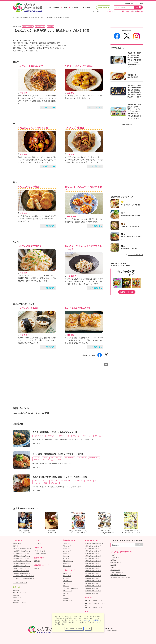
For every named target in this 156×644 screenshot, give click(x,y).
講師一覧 (16, 546)
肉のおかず (76, 436)
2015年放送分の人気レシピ (93, 568)
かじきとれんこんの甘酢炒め (79, 66)
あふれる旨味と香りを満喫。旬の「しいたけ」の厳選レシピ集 (60, 477)
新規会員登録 (129, 4)
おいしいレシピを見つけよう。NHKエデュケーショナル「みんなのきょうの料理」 (28, 7)
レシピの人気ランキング (20, 583)
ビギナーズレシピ (40, 551)
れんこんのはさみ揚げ (28, 187)
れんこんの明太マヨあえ (29, 246)
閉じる (88, 629)
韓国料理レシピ (67, 601)
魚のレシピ (66, 558)
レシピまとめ (40, 26)
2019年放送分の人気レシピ (93, 578)
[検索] (124, 545)
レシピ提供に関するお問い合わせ (120, 577)
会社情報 (113, 565)
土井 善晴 (108, 11)
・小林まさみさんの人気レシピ (22, 573)
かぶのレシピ (67, 551)
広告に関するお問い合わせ (118, 575)
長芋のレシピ (67, 549)
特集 (66, 8)
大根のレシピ (67, 546)
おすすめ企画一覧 (127, 125)
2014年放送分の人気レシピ (93, 566)
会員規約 (113, 560)
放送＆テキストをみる (127, 292)
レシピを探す (54, 8)
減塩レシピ (16, 590)
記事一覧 (75, 8)
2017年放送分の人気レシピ (93, 573)
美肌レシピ (16, 595)
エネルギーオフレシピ (19, 593)
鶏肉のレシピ (67, 563)
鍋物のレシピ (67, 576)
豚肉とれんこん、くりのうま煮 (33, 128)
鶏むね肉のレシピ (68, 561)
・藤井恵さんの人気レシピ (21, 571)
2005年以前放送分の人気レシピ (94, 544)
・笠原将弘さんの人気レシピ (21, 558)
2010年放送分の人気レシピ (93, 556)
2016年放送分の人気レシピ (93, 571)
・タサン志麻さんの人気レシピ (22, 561)
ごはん (45, 481)
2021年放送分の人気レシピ (93, 583)
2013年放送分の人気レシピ (93, 563)
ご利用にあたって (116, 558)
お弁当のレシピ (67, 581)
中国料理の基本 (94, 458)
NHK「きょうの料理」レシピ (93, 601)
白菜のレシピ (67, 544)
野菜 (84, 436)
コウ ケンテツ (116, 11)
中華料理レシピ (67, 598)
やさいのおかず (28, 26)
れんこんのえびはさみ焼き (78, 308)
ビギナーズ (87, 8)
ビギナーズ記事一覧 (40, 554)
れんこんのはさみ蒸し (28, 308)
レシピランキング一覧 (135, 255)
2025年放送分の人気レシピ (93, 593)
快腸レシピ (16, 600)
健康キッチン (104, 8)
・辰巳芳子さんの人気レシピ (21, 566)
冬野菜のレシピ (67, 573)
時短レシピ (66, 586)
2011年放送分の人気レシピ (93, 558)
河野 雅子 (24, 93)
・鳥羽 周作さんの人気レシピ (22, 563)
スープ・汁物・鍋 (56, 458)
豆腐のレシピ (67, 554)
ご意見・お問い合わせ (117, 572)
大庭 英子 (71, 93)
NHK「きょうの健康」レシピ (93, 608)
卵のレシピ (66, 556)
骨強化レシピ (17, 598)
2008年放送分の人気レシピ (93, 551)
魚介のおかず (99, 436)
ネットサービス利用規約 (92, 620)
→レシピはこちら (48, 107)
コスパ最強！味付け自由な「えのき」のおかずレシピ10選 (58, 454)
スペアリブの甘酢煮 (75, 128)
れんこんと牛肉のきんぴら (31, 66)
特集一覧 (37, 568)
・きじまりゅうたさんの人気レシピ (23, 576)
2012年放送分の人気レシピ (93, 561)
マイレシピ (139, 4)
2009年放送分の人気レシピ (93, 554)
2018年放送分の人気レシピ (93, 576)
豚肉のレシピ (67, 566)
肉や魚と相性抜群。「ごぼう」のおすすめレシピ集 (55, 432)
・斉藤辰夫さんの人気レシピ (21, 556)
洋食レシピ (66, 596)
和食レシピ (66, 593)
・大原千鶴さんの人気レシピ (21, 554)
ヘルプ (112, 555)
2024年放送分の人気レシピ (93, 591)
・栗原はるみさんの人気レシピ (22, 549)
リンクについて (115, 570)
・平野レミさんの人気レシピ (21, 568)
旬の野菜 (51, 26)
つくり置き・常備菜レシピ (71, 588)
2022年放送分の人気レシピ (93, 586)
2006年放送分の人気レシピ (93, 546)
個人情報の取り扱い (116, 562)
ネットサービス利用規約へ (74, 629)
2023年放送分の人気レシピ (93, 588)
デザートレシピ (67, 591)
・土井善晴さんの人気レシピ (21, 551)
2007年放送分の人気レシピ (93, 549)
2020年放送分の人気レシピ (93, 581)
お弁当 (45, 458)
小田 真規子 (72, 217)
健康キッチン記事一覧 (19, 603)
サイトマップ (114, 567)
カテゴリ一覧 (17, 544)
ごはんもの (54, 481)
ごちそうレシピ (67, 583)
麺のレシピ (66, 578)
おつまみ (36, 458)
